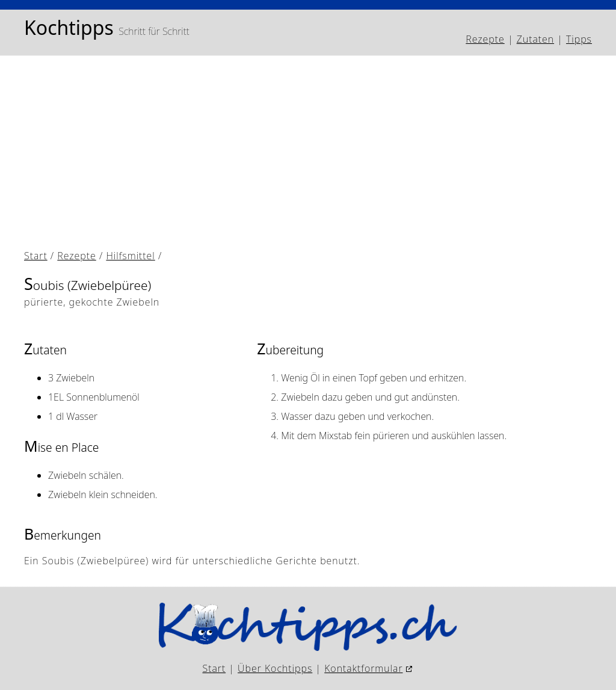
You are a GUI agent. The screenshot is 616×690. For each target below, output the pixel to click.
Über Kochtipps (275, 668)
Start (36, 256)
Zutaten (535, 39)
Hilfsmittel (130, 256)
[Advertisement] (308, 155)
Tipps (579, 39)
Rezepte (485, 39)
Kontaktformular (363, 668)
